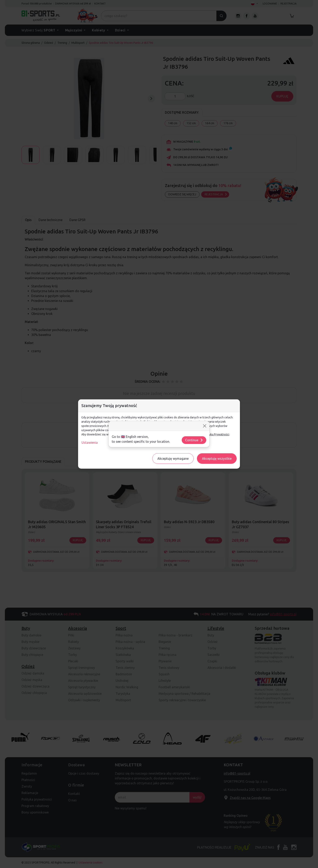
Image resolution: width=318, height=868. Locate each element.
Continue (194, 440)
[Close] (205, 426)
